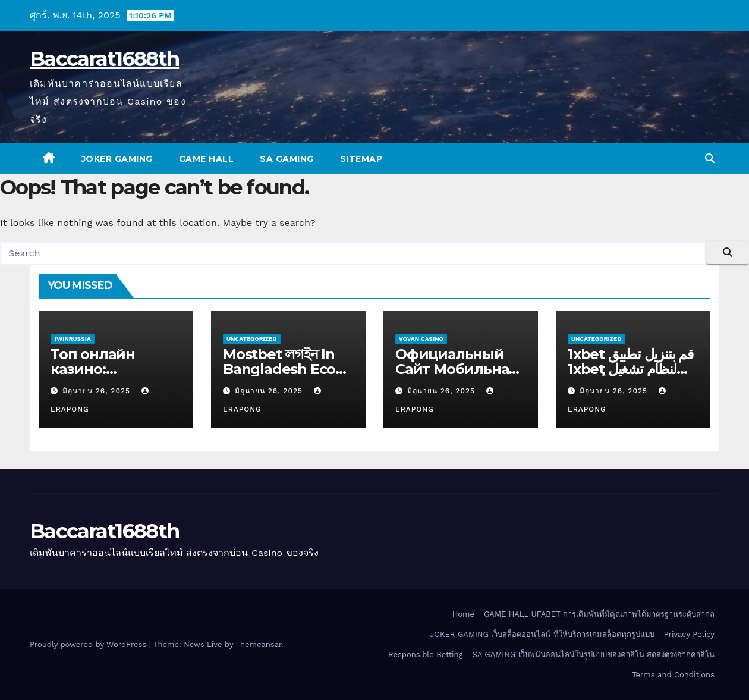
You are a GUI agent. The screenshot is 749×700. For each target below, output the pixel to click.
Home (463, 614)
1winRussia (73, 339)
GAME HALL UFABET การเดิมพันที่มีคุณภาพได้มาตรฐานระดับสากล (599, 614)
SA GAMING (287, 159)
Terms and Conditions (673, 675)
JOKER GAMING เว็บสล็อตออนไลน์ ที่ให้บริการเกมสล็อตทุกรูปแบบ (542, 634)
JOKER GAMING (117, 159)
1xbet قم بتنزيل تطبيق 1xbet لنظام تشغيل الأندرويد (630, 369)
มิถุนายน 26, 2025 (98, 391)
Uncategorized (252, 339)
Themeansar (258, 644)
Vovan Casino (421, 339)
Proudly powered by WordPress (89, 644)
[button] (710, 158)
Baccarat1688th (104, 59)
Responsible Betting (425, 655)
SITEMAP (361, 159)
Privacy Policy (689, 634)
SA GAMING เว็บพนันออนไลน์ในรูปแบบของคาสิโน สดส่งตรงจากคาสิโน (594, 655)
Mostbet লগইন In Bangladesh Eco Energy (279, 369)
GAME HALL (207, 159)
